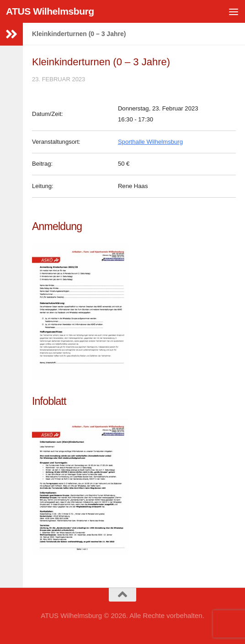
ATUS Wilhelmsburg (50, 11)
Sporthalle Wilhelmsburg (150, 142)
